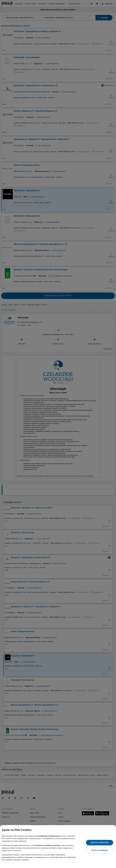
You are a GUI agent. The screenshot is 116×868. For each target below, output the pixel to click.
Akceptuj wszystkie (100, 843)
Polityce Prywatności (14, 850)
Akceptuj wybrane (100, 850)
